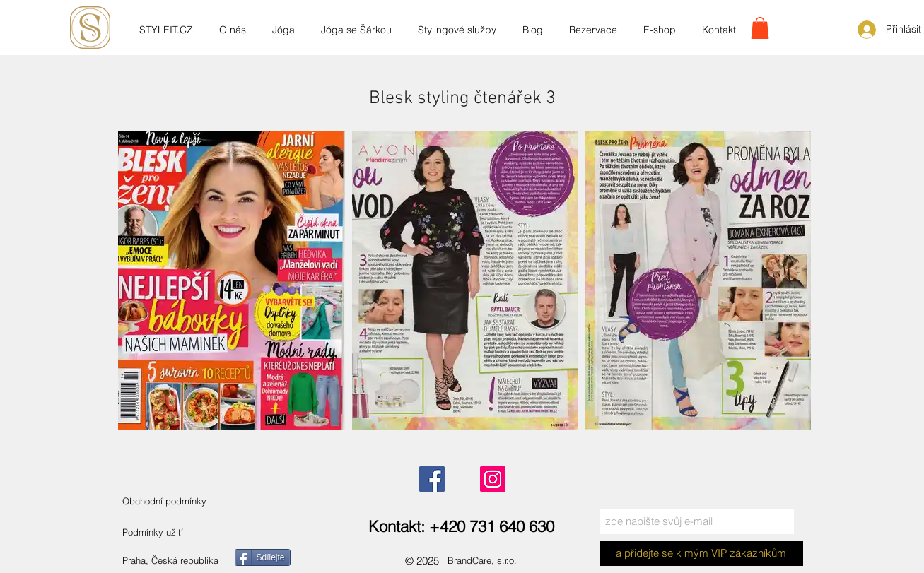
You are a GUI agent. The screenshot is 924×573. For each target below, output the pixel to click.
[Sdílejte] (263, 557)
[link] (760, 28)
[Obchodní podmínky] (179, 501)
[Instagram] (493, 479)
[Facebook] (432, 479)
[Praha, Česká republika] (188, 561)
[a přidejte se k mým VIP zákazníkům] (701, 554)
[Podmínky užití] (153, 532)
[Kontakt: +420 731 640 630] (462, 527)
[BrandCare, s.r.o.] (495, 561)
